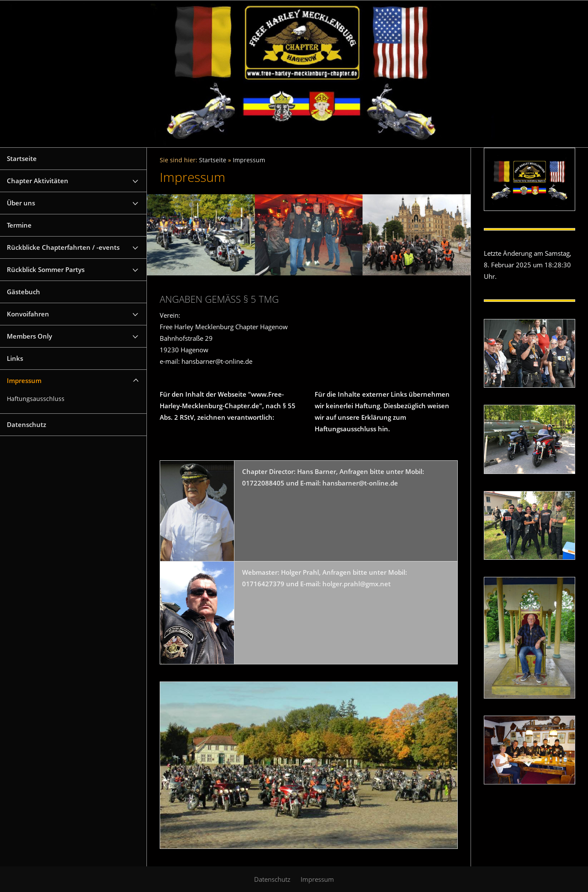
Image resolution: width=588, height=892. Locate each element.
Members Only (29, 336)
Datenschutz (26, 424)
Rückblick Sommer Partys (46, 269)
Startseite (22, 158)
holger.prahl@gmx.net (357, 584)
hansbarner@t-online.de (360, 483)
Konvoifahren (28, 314)
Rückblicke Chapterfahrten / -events (63, 247)
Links (15, 358)
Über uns (21, 203)
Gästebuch (23, 292)
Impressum (24, 380)
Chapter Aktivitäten (38, 181)
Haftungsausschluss (36, 399)
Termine (19, 225)
